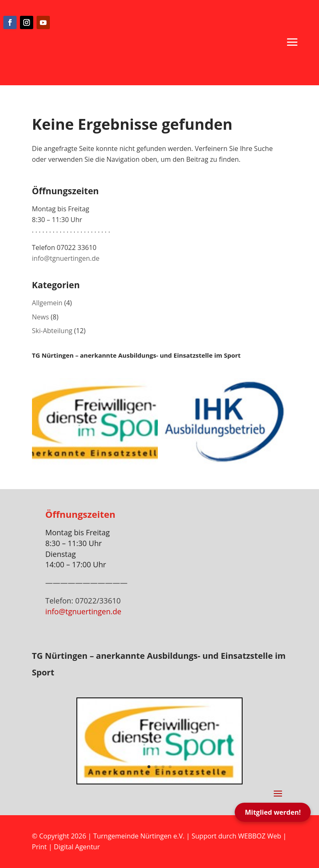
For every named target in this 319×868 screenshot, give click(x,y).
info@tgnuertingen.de (66, 258)
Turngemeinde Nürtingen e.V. (140, 836)
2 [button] (156, 767)
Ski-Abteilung (52, 331)
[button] (292, 42)
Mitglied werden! (273, 812)
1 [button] (149, 767)
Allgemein (47, 303)
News (40, 317)
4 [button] (170, 767)
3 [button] (163, 767)
